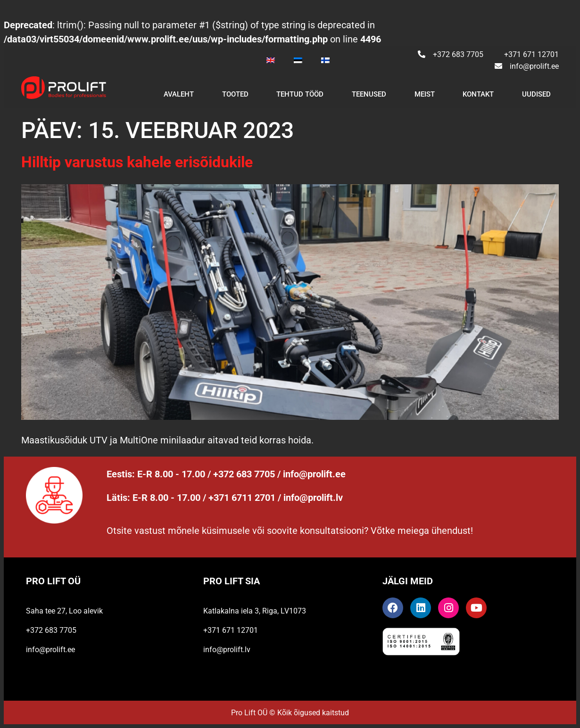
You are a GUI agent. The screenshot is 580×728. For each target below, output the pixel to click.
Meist (425, 94)
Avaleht (179, 94)
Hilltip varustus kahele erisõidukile (137, 162)
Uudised (536, 94)
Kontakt (478, 94)
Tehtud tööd (300, 94)
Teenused (369, 94)
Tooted (235, 94)
